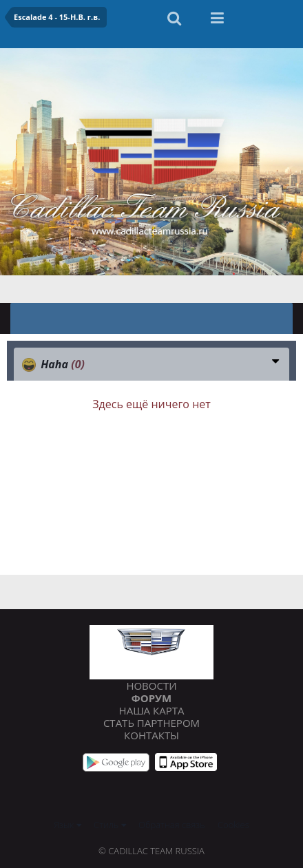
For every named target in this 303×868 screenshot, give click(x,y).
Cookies (233, 825)
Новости (151, 686)
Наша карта (152, 710)
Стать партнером (151, 723)
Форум (151, 698)
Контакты (151, 735)
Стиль (110, 825)
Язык (67, 825)
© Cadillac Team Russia (151, 851)
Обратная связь (172, 825)
